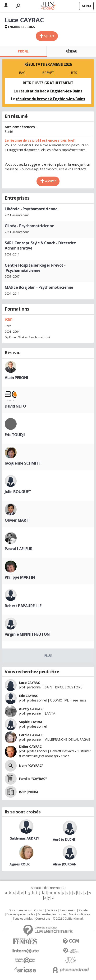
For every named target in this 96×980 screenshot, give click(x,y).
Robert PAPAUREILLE (23, 606)
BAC (22, 73)
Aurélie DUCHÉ (64, 839)
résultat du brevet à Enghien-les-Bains (50, 99)
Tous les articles (23, 919)
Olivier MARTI (17, 520)
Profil (23, 51)
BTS (74, 73)
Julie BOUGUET (18, 492)
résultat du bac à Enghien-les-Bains (50, 91)
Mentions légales (79, 914)
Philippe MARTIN (20, 577)
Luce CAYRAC (29, 683)
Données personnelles (21, 914)
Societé (83, 910)
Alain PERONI (16, 378)
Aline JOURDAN (65, 864)
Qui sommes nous (20, 910)
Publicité (52, 910)
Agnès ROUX (20, 864)
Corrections (43, 919)
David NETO (15, 406)
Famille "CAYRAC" (33, 779)
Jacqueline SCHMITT (23, 463)
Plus (48, 655)
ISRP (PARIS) (28, 792)
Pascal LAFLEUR (18, 549)
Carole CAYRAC (31, 735)
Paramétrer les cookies (52, 914)
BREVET (48, 73)
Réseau (71, 51)
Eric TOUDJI (15, 435)
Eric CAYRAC (28, 696)
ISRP (9, 320)
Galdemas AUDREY (24, 838)
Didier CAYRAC (30, 747)
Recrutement (68, 910)
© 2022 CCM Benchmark (68, 919)
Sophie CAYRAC (31, 722)
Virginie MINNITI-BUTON (27, 634)
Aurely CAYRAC (31, 709)
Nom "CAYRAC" (31, 766)
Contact (39, 910)
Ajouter (49, 36)
